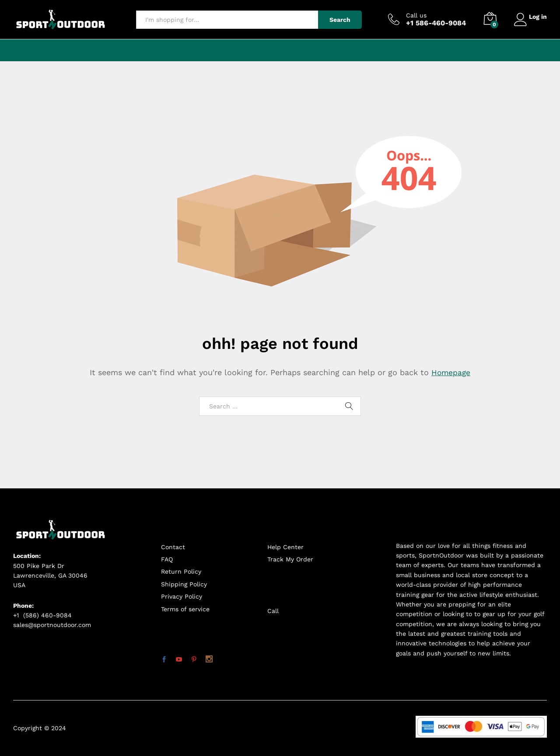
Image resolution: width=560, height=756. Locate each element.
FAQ (167, 559)
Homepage (451, 372)
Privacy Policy (182, 596)
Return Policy (181, 571)
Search (336, 20)
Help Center (285, 547)
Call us (413, 15)
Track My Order (290, 559)
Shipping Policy (184, 584)
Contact (173, 547)
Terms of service (185, 609)
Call (273, 611)
